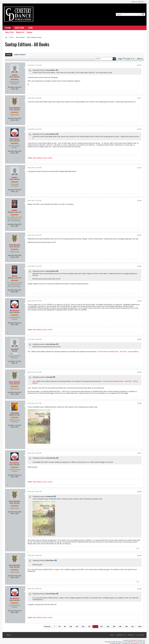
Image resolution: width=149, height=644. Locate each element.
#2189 (139, 556)
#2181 (139, 235)
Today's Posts (9, 32)
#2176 (139, 65)
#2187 (139, 453)
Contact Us (121, 635)
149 (114, 627)
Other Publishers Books (34, 37)
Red (9, 635)
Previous (47, 627)
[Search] (128, 14)
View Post (57, 70)
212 (133, 627)
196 (126, 627)
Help (112, 635)
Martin (15, 210)
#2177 (139, 98)
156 (120, 627)
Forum (12, 37)
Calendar (30, 32)
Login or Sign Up (138, 2)
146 (95, 627)
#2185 (139, 372)
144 (83, 627)
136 (71, 627)
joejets (15, 177)
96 (65, 627)
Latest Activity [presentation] (20, 55)
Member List (20, 32)
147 (102, 627)
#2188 (139, 492)
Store (30, 28)
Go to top (140, 635)
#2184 (139, 339)
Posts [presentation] (9, 55)
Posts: (13, 89)
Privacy (131, 635)
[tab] (9, 55)
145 (89, 627)
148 (108, 627)
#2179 (139, 168)
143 (77, 627)
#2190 (139, 589)
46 (59, 627)
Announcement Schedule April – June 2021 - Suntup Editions (118, 352)
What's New (19, 28)
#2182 (139, 266)
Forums (8, 28)
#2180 (139, 201)
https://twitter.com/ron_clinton (43, 158)
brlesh (15, 75)
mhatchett (15, 413)
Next (140, 627)
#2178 (139, 129)
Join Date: (11, 87)
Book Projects (20, 37)
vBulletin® (134, 640)
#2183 (139, 301)
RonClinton (14, 139)
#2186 (139, 403)
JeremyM (15, 349)
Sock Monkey (14, 108)
